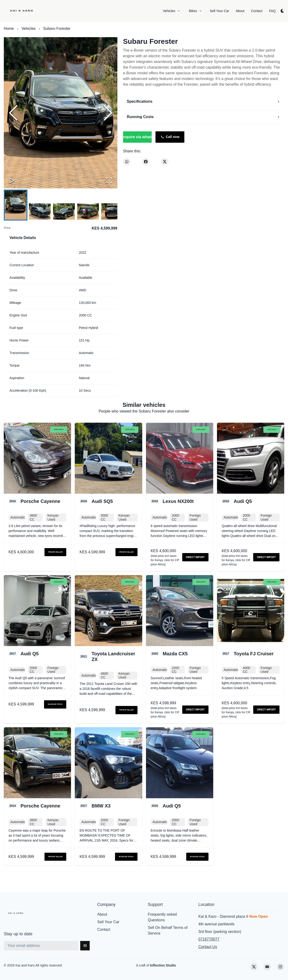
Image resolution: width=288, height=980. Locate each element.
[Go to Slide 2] (40, 211)
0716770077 (209, 939)
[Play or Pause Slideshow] (12, 180)
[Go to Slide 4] (88, 211)
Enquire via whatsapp (137, 137)
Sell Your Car (108, 922)
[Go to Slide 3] (64, 211)
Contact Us (208, 947)
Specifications (204, 101)
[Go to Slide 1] (16, 205)
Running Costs (204, 117)
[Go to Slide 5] (112, 211)
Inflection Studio (163, 965)
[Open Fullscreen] (109, 180)
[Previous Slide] (13, 113)
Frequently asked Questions (162, 917)
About (102, 914)
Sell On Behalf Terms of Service (168, 930)
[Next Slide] (108, 113)
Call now (170, 137)
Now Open (259, 916)
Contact (104, 929)
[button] (61, 113)
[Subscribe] (85, 946)
